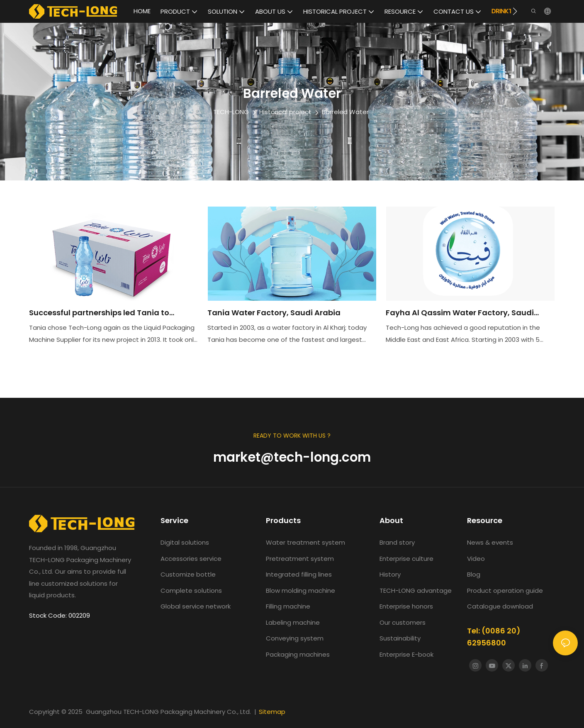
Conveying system (295, 638)
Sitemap (272, 712)
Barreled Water (345, 112)
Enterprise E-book (406, 654)
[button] (515, 11)
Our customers (403, 622)
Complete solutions (191, 590)
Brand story (397, 542)
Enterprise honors (406, 606)
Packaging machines (298, 654)
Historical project (285, 112)
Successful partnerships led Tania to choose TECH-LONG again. (99, 313)
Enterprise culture (406, 559)
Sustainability (400, 638)
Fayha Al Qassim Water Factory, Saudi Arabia (460, 313)
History (390, 574)
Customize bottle (188, 574)
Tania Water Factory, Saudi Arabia (274, 313)
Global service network (196, 606)
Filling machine (288, 606)
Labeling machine (293, 622)
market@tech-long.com (292, 457)
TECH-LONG (231, 112)
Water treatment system (305, 542)
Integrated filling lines (299, 574)
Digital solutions (185, 542)
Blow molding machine (301, 590)
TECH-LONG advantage (416, 590)
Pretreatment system (300, 559)
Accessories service (191, 559)
